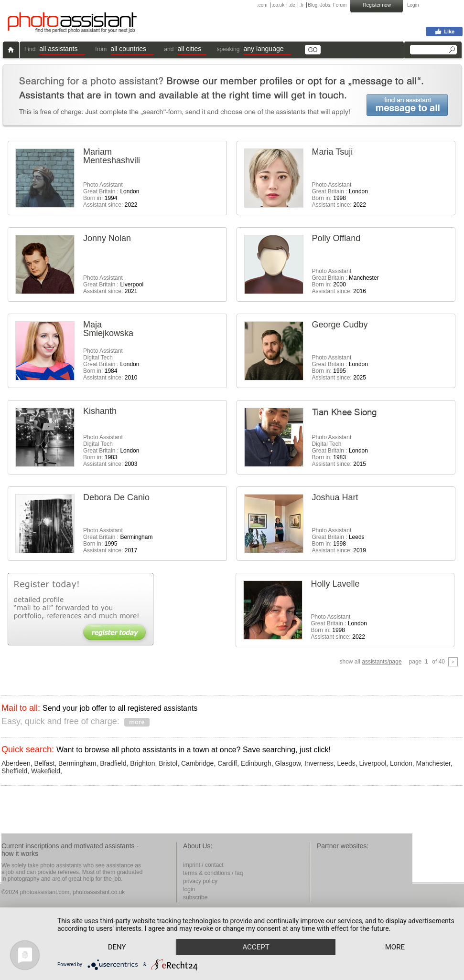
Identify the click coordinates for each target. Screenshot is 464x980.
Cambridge (197, 763)
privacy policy (200, 881)
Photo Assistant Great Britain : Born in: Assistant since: (111, 195)
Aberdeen (16, 763)
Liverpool (372, 763)
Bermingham (77, 763)
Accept (256, 947)
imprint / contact (203, 865)
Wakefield (46, 771)
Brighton (142, 763)
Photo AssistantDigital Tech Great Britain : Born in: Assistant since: (111, 364)
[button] (62, 50)
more (395, 947)
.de (292, 5)
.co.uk (278, 5)
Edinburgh (256, 763)
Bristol (168, 763)
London (401, 763)
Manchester (433, 763)
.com (262, 5)
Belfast (45, 763)
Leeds (346, 763)
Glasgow (288, 763)
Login (413, 5)
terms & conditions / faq (213, 873)
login (189, 889)
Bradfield (113, 763)
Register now (377, 5)
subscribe (195, 897)
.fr (302, 5)
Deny (117, 947)
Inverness (319, 763)
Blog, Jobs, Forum (327, 5)
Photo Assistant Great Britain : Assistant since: (113, 285)
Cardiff (227, 763)
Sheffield (14, 771)
